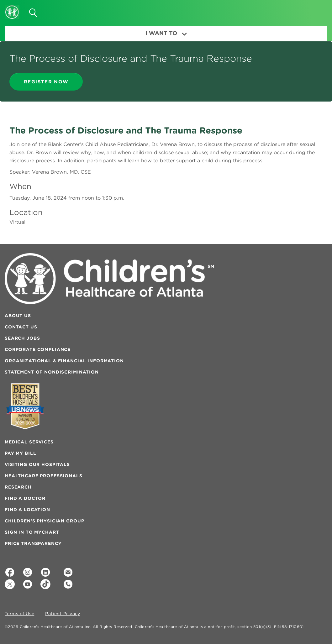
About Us (18, 316)
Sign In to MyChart (32, 532)
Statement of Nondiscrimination (52, 372)
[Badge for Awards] (25, 406)
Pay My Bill (20, 453)
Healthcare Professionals (44, 476)
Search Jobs (22, 338)
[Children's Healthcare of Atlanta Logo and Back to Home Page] (12, 8)
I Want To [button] (166, 33)
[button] (315, 11)
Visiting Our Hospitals (37, 464)
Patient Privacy (63, 614)
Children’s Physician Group (44, 521)
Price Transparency (33, 543)
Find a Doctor (25, 498)
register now (46, 82)
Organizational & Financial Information (64, 361)
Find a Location (27, 510)
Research (18, 487)
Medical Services (29, 442)
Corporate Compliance (38, 349)
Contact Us (21, 327)
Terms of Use (19, 614)
